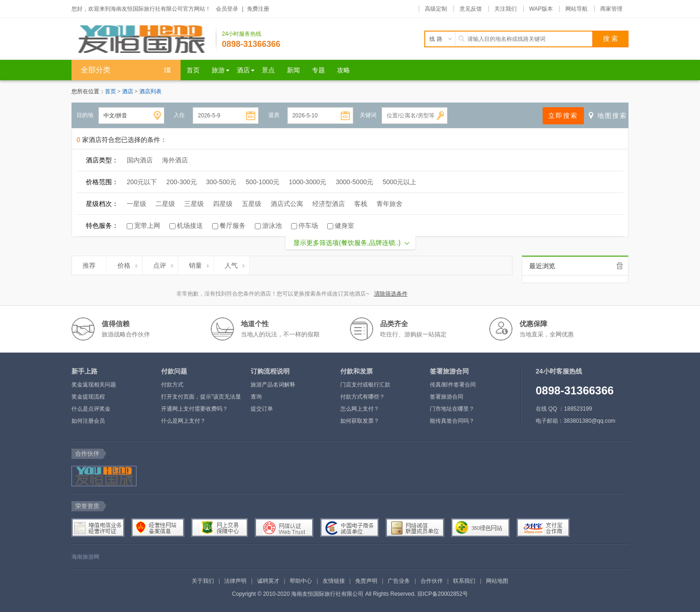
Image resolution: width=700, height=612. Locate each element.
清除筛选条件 (391, 294)
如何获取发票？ (360, 421)
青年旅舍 (389, 204)
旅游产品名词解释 (273, 385)
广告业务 (399, 581)
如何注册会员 (88, 421)
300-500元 (221, 182)
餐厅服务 (233, 225)
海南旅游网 (85, 557)
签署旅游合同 (447, 397)
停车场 (308, 225)
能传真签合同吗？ (452, 421)
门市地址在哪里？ (452, 409)
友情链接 (334, 581)
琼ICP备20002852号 (443, 594)
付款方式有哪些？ (363, 397)
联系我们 (464, 581)
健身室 (344, 225)
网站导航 (577, 9)
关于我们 (203, 581)
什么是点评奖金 (91, 409)
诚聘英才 (268, 581)
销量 (200, 264)
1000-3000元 (308, 182)
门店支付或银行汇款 (365, 385)
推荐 (93, 264)
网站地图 (497, 581)
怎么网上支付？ (360, 409)
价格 (128, 264)
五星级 (252, 204)
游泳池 (272, 225)
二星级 (165, 204)
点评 (164, 264)
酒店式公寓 (287, 204)
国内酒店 (140, 160)
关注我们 (506, 9)
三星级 (194, 204)
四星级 (223, 204)
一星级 (136, 204)
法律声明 (235, 581)
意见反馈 (471, 9)
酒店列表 (150, 91)
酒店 (128, 91)
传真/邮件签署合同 (453, 385)
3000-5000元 (354, 182)
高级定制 (436, 9)
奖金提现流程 (88, 397)
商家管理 (611, 9)
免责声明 (366, 581)
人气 (236, 264)
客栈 (361, 204)
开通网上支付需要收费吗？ (194, 409)
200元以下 (142, 182)
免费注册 (258, 9)
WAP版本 (541, 9)
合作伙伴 (432, 581)
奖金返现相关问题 (94, 385)
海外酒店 (175, 160)
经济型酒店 (329, 204)
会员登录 (227, 9)
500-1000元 (262, 182)
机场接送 (190, 225)
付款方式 (172, 385)
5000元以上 (399, 182)
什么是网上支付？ (183, 421)
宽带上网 (147, 225)
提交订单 (262, 409)
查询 (256, 397)
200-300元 (181, 182)
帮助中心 (301, 581)
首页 (110, 91)
